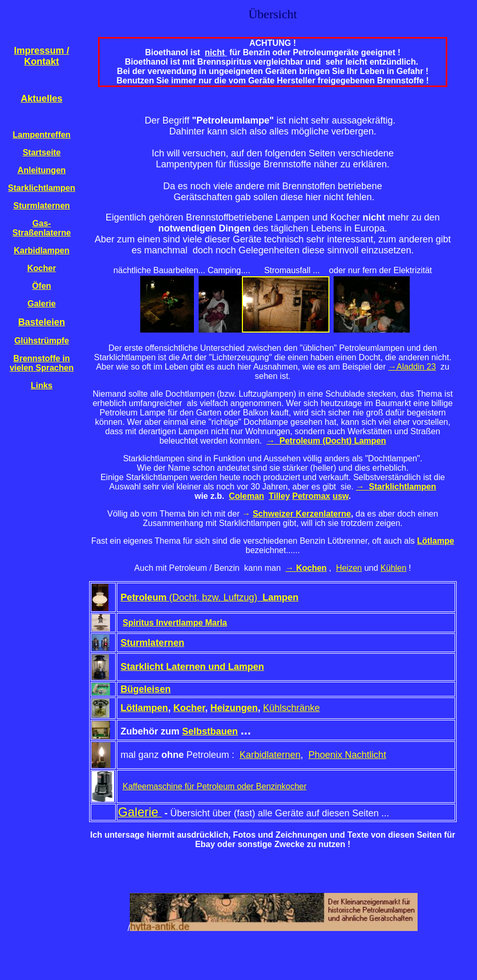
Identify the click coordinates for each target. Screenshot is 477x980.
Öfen (42, 286)
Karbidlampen (41, 250)
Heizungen (234, 708)
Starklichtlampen (41, 188)
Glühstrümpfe (41, 341)
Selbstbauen (210, 731)
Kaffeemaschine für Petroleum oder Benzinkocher (215, 786)
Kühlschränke (291, 708)
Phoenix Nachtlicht (347, 755)
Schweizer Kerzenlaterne (302, 514)
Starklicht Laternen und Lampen (192, 667)
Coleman (247, 496)
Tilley (279, 496)
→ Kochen (306, 568)
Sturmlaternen (42, 206)
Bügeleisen (145, 689)
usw (341, 496)
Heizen (349, 568)
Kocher (41, 268)
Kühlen (394, 568)
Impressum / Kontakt (42, 56)
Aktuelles (42, 99)
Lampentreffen (41, 135)
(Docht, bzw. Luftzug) (209, 597)
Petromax (311, 496)
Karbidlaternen (270, 755)
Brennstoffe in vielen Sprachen (41, 363)
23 (431, 367)
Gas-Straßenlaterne (42, 228)
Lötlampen (144, 708)
